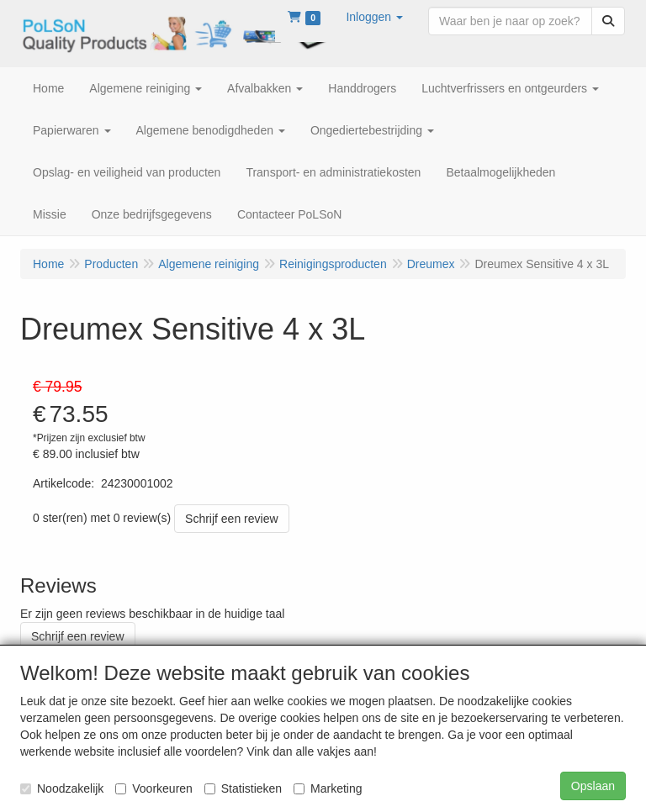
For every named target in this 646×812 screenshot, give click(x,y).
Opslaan (593, 786)
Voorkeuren (154, 788)
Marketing (328, 788)
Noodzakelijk (62, 788)
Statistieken (243, 788)
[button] (374, 17)
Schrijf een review (232, 519)
